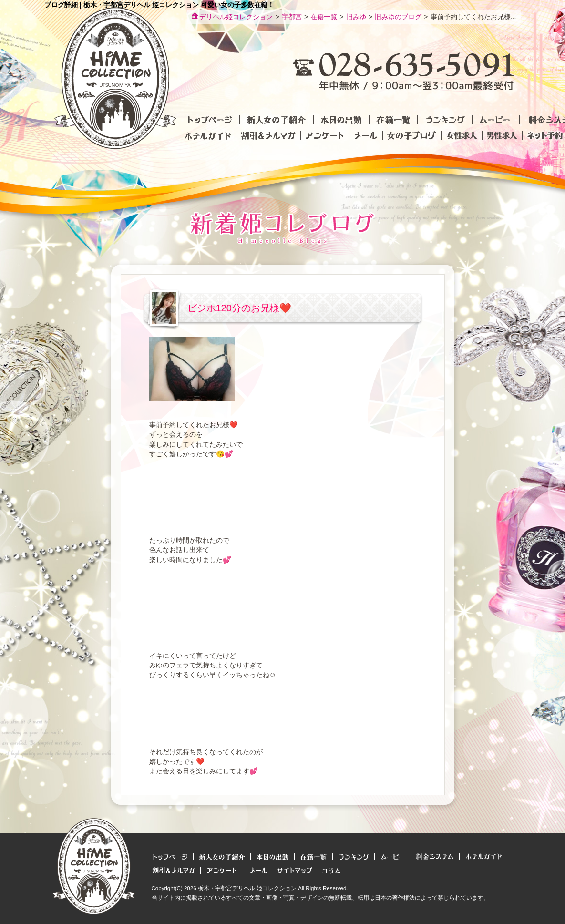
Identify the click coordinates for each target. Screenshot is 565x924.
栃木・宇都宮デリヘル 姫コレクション (247, 888)
